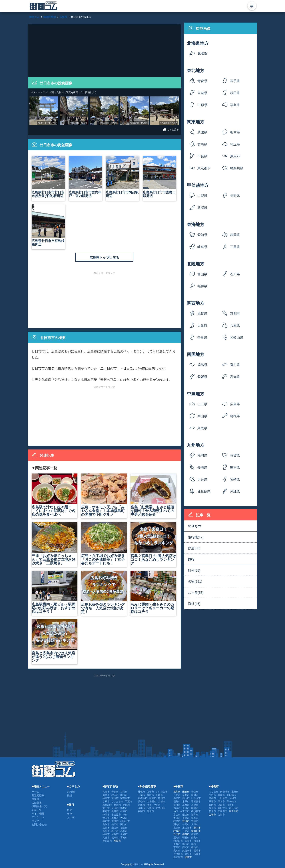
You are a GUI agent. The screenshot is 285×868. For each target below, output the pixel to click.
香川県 (235, 365)
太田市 (235, 792)
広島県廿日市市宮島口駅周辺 (160, 177)
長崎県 (202, 467)
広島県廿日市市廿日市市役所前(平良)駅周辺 (48, 177)
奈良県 (202, 338)
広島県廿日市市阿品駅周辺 (123, 177)
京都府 (235, 314)
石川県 (235, 274)
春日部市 (231, 795)
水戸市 (106, 801)
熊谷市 (212, 798)
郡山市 (186, 798)
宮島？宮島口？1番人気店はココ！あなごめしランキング (153, 544)
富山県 (202, 274)
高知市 (124, 831)
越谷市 (177, 808)
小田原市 (222, 798)
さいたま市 (117, 801)
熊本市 (115, 838)
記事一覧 (37, 810)
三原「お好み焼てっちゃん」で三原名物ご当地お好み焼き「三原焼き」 (55, 544)
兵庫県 (235, 326)
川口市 (186, 808)
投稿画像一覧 (39, 806)
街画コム (138, 864)
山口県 (202, 404)
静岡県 (235, 235)
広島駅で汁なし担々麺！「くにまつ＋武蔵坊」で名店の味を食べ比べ (55, 495)
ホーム (35, 792)
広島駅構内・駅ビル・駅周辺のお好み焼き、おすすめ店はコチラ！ (55, 592)
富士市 (212, 808)
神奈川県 (237, 168)
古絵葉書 (37, 803)
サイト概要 (38, 814)
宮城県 (202, 93)
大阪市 (124, 818)
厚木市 (221, 801)
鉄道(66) (194, 548)
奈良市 (115, 821)
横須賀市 (196, 811)
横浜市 (118, 805)
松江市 (115, 824)
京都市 (115, 818)
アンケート (38, 817)
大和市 (233, 798)
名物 (70, 814)
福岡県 (202, 455)
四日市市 (234, 808)
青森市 (115, 792)
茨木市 (212, 811)
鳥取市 (106, 824)
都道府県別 (38, 795)
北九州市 (160, 808)
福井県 (202, 286)
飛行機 (71, 792)
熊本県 (235, 467)
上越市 (221, 805)
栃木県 (235, 132)
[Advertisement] (104, 50)
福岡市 (106, 834)
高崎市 (186, 805)
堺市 (149, 805)
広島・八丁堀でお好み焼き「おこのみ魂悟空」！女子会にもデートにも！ (104, 544)
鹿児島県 (204, 492)
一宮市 (186, 824)
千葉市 (129, 801)
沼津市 (230, 805)
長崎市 (124, 834)
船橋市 (195, 808)
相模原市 (143, 798)
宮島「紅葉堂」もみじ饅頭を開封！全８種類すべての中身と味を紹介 (153, 495)
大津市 (106, 818)
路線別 (35, 799)
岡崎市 (177, 824)
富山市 (106, 808)
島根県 (235, 416)
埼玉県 (235, 144)
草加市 (221, 795)
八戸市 (177, 795)
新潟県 (202, 208)
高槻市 (177, 828)
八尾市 (186, 831)
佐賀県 (235, 455)
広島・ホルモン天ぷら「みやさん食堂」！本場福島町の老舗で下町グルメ (104, 495)
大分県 (202, 479)
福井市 (124, 808)
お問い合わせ (39, 825)
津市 (125, 815)
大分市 (106, 838)
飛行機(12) (196, 537)
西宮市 (195, 834)
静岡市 (106, 815)
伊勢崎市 (225, 792)
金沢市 (115, 808)
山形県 (202, 105)
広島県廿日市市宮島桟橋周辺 (48, 225)
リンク (35, 821)
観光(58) (194, 570)
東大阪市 (187, 828)
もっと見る (171, 130)
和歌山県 (237, 338)
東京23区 (235, 157)
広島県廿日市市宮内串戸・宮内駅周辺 (85, 177)
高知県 (235, 377)
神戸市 (106, 821)
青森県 (202, 81)
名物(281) (195, 582)
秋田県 (235, 93)
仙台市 (106, 795)
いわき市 (196, 798)
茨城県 (202, 132)
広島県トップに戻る (104, 258)
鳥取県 (202, 428)
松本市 (195, 818)
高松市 (106, 831)
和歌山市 (125, 821)
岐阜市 (124, 811)
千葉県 (202, 156)
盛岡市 (124, 792)
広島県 (235, 404)
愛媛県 (202, 377)
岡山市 (124, 824)
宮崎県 (235, 479)
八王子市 (185, 811)
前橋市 (115, 798)
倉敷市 (177, 844)
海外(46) (194, 604)
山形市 (124, 795)
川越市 (195, 805)
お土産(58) (196, 593)
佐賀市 (115, 834)
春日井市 (222, 808)
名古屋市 (116, 815)
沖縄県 (235, 492)
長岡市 (212, 805)
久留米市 (187, 851)
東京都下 (204, 168)
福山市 (186, 844)
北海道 (202, 54)
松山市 (115, 831)
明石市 (186, 838)
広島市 (106, 828)
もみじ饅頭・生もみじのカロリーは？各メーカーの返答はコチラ (153, 592)
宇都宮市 (125, 798)
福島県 (235, 105)
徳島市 (124, 828)
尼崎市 (177, 838)
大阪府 (202, 326)
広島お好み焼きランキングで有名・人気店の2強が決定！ (104, 592)
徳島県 (202, 365)
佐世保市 (178, 854)
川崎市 (159, 795)
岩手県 (235, 81)
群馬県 (202, 144)
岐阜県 (202, 247)
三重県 (235, 247)
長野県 (235, 196)
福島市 (106, 798)
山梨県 (202, 196)
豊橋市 (195, 821)
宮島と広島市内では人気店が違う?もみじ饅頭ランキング (55, 641)
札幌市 (106, 792)
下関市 (177, 847)
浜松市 (142, 801)
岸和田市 (222, 811)
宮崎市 (124, 838)
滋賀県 (202, 314)
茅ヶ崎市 (231, 801)
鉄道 (70, 795)
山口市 (115, 828)
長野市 (115, 811)
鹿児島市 (107, 841)
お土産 (71, 817)
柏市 (176, 811)
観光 (70, 810)
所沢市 (212, 795)
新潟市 (126, 805)
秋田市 (115, 795)
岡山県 (202, 416)
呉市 (194, 844)
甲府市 (106, 811)
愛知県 (202, 235)
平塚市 (212, 801)
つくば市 (214, 792)
